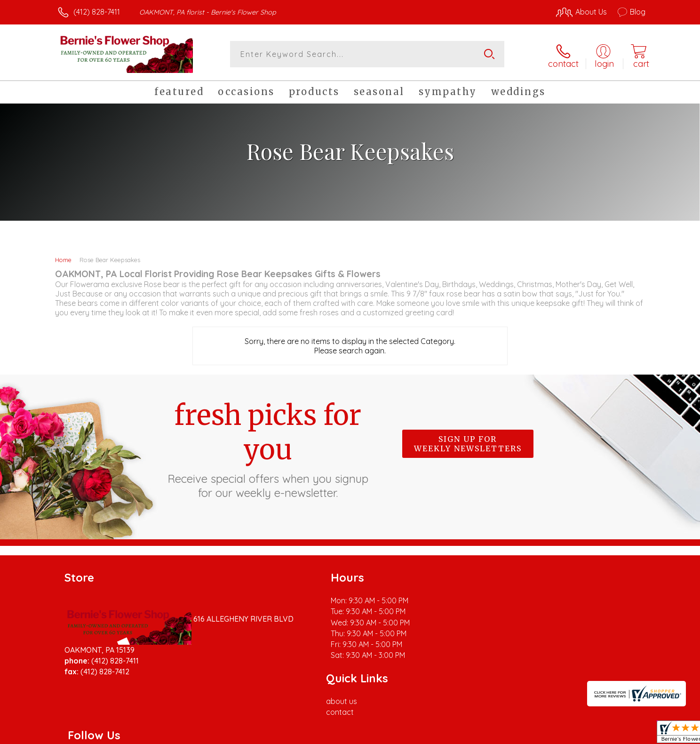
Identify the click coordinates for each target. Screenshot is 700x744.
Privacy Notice (495, 734)
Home (63, 258)
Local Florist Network (562, 734)
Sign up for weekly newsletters (468, 442)
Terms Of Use (439, 734)
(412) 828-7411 (97, 12)
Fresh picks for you (268, 447)
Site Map (620, 734)
